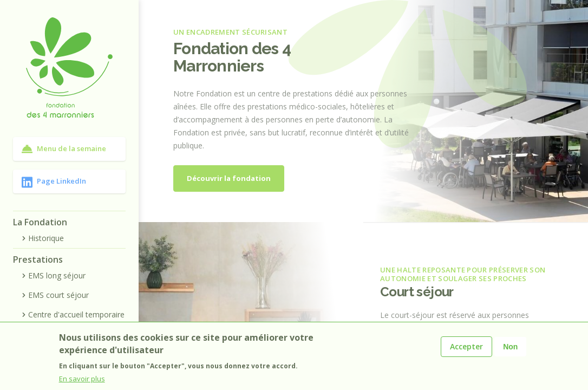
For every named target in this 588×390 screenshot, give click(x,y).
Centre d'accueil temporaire (72, 314)
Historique (42, 238)
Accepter (466, 346)
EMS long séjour (53, 275)
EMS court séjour (54, 295)
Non (510, 347)
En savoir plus (82, 379)
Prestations (38, 259)
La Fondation (40, 222)
